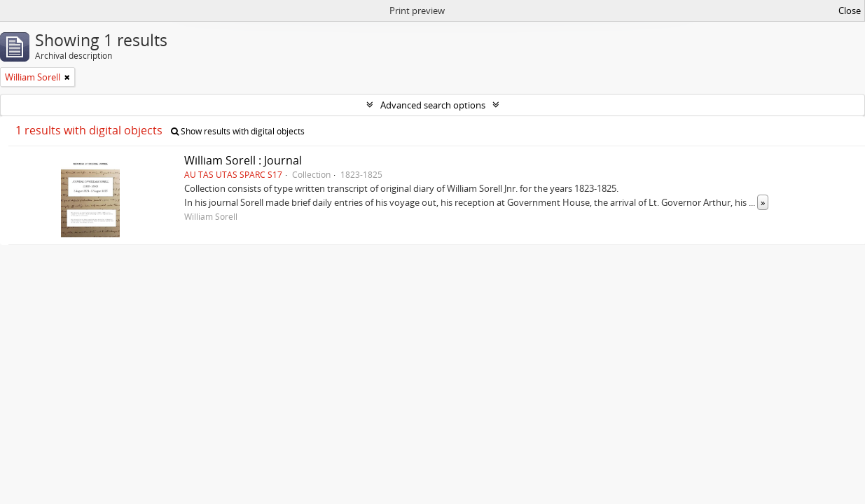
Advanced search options (433, 105)
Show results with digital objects (238, 131)
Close (850, 10)
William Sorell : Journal (243, 160)
